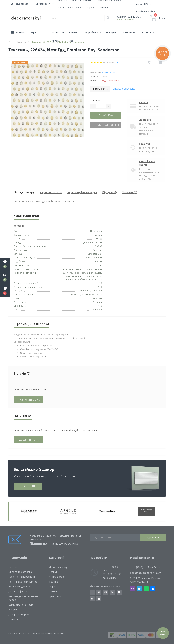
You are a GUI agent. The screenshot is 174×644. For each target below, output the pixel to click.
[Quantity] (101, 106)
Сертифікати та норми (70, 8)
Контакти (14, 619)
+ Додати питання (28, 440)
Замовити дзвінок (126, 20)
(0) (118, 63)
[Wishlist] (150, 63)
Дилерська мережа (19, 614)
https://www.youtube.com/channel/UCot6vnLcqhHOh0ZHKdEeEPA (119, 592)
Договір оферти (18, 591)
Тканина (54, 582)
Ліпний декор (56, 577)
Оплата (141, 102)
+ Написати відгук (28, 400)
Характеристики (51, 192)
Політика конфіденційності (24, 582)
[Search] (108, 18)
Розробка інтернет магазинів (23, 633)
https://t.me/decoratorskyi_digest (99, 599)
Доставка (142, 120)
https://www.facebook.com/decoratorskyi (92, 592)
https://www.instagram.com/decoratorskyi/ (112, 592)
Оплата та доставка (20, 572)
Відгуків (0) (109, 192)
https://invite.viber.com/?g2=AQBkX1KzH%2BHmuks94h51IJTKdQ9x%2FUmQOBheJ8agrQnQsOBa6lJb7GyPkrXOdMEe (92, 599)
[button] (5, 291)
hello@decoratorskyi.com (146, 573)
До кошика (106, 115)
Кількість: (96, 100)
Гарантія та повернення (22, 577)
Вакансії (104, 8)
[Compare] (160, 63)
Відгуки (90, 8)
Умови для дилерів (19, 587)
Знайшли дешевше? (124, 89)
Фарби (53, 587)
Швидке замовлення (106, 125)
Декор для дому (58, 567)
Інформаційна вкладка (82, 192)
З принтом (96, 261)
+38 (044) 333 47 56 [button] (145, 567)
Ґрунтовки (55, 596)
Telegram (139, 589)
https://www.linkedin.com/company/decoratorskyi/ (99, 592)
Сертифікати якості (144, 163)
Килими (53, 572)
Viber (133, 589)
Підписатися (153, 538)
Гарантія (142, 144)
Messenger (153, 589)
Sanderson (108, 73)
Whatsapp (146, 589)
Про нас (13, 567)
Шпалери (54, 591)
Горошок (97, 250)
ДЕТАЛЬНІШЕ (28, 486)
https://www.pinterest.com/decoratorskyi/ (106, 592)
